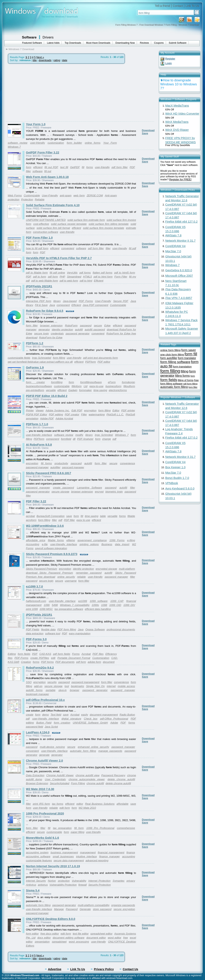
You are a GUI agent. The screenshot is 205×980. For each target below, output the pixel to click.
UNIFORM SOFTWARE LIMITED (46, 220)
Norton (52, 881)
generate (44, 755)
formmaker (85, 390)
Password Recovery (113, 775)
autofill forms (34, 690)
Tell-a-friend (162, 6)
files (10, 658)
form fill (191, 354)
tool (67, 686)
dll (74, 439)
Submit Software (178, 43)
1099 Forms (117, 540)
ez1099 (83, 601)
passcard (76, 463)
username (71, 581)
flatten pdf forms (102, 273)
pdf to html (86, 281)
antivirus (43, 885)
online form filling (171, 350)
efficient (38, 167)
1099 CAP (117, 601)
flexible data (48, 629)
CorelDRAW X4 (175, 246)
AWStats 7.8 (173, 235)
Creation (26, 662)
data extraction (35, 633)
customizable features (39, 860)
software (37, 171)
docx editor (44, 938)
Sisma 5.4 (33, 890)
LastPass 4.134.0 (38, 732)
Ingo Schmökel (104, 435)
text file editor (81, 934)
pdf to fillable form (37, 273)
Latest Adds (53, 43)
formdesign (129, 382)
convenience (128, 463)
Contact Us (130, 969)
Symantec (119, 881)
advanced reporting (97, 860)
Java (52, 305)
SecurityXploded (60, 783)
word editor (114, 938)
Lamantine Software (89, 488)
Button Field (44, 723)
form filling (59, 358)
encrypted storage (106, 569)
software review (18, 143)
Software (29, 37)
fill (83, 167)
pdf (114, 439)
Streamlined (74, 277)
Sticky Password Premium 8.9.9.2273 (52, 554)
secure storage (60, 492)
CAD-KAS (45, 654)
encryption (90, 410)
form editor (32, 934)
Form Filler (121, 277)
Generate (85, 909)
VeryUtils (72, 273)
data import (122, 544)
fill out (48, 171)
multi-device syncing (52, 747)
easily (85, 715)
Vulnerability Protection (63, 885)
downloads (45, 60)
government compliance (92, 540)
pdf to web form (69, 281)
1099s (95, 605)
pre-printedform (35, 390)
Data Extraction (35, 775)
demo (45, 715)
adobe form (94, 662)
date (65, 60)
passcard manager (73, 467)
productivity (61, 463)
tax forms (57, 804)
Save (145, 133)
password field (35, 727)
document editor (96, 938)
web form (79, 195)
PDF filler (69, 520)
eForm (112, 382)
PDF (132, 167)
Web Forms (15, 195)
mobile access (126, 686)
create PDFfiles (40, 658)
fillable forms (56, 540)
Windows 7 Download (21, 49)
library (57, 301)
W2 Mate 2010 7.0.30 (40, 789)
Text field (56, 715)
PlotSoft (130, 414)
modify (79, 435)
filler (28, 171)
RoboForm (71, 325)
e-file (45, 544)
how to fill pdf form (37, 248)
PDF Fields (33, 629)
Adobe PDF (47, 418)
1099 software (99, 601)
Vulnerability (79, 881)
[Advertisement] (40, 93)
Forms (76, 654)
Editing (12, 654)
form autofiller (169, 358)
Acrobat (86, 654)
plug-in (63, 690)
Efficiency (111, 654)
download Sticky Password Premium (50, 573)
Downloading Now (125, 43)
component (63, 305)
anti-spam (66, 195)
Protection (27, 199)
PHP (62, 277)
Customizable (32, 195)
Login (169, 63)
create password (63, 488)
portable (51, 690)
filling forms (182, 376)
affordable (122, 804)
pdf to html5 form (125, 273)
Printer (30, 410)
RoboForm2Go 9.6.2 (40, 668)
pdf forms (85, 273)
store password (102, 909)
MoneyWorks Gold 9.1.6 (43, 838)
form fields (24, 654)
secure (98, 325)
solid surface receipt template (69, 224)
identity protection (62, 330)
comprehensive (126, 828)
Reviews (144, 43)
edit (53, 658)
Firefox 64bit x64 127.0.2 (181, 222)
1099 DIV (129, 605)
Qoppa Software (95, 629)
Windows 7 (14, 147)
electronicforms (118, 390)
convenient (68, 248)
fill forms (46, 463)
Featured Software (32, 43)
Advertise (55, 969)
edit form (65, 808)
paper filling (77, 832)
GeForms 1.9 (35, 367)
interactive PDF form (39, 301)
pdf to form (40, 277)
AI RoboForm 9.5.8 (39, 445)
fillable (131, 516)
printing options (89, 544)
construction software (46, 232)
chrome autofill (95, 783)
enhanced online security (93, 747)
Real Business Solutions (100, 804)
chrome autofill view (87, 775)
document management (104, 715)
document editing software (69, 938)
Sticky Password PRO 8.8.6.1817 (49, 473)
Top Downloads (73, 43)
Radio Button (127, 715)
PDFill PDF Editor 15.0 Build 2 (47, 396)
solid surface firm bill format (53, 228)
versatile (51, 390)
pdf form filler (120, 167)
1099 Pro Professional (100, 828)
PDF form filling (67, 629)
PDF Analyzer (85, 439)
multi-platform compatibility (93, 905)
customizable (62, 386)
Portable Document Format (74, 658)
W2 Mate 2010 (87, 808)
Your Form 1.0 (36, 124)
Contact (178, 6)
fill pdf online (57, 273)
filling (184, 371)
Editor (116, 410)
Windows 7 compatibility (75, 605)
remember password (89, 573)
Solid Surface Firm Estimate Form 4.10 (53, 205)
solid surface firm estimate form (86, 220)
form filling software (175, 362)
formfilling (57, 382)
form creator (36, 382)
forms (90, 167)
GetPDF (75, 167)
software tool (53, 633)
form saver (189, 350)
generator (44, 330)
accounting (129, 856)
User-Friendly (50, 195)
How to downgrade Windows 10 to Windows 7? (179, 84)
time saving (92, 516)
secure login (41, 334)
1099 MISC (46, 609)
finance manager (109, 856)
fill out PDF (51, 167)
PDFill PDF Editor (37, 414)
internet (111, 686)
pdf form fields (62, 654)
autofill (79, 330)
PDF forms (47, 662)
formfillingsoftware (91, 382)
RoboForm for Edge (51, 338)
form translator (187, 358)
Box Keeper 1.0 (175, 467)
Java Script (51, 727)
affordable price (36, 540)
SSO (29, 682)
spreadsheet (59, 942)
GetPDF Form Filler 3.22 (43, 152)
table (103, 516)
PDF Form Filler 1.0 (39, 238)
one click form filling (172, 355)
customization (56, 143)
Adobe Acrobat (64, 418)
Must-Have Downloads (98, 43)
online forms (92, 143)
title (35, 60)
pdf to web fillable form (45, 281)
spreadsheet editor (101, 934)
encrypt (99, 492)
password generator (78, 334)
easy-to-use (96, 386)
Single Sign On (95, 686)
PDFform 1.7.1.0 (37, 424)
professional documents (121, 629)
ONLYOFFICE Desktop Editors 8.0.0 (51, 919)
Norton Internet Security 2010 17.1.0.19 (53, 866)
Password (72, 909)
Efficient (99, 281)
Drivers (48, 37)
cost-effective (41, 224)
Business (107, 544)
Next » (40, 57)
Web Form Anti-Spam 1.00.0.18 (47, 177)
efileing (71, 540)
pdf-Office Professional (114, 719)
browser (75, 690)
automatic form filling (83, 751)
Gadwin (73, 390)
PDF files (98, 654)
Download (148, 130)
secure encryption (124, 909)
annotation (32, 418)
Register (170, 59)
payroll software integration (51, 548)
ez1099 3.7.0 (35, 586)
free (126, 938)
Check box (91, 719)
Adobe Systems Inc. (58, 410)
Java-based (70, 301)
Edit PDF (77, 410)
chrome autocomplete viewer (87, 779)
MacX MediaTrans (177, 106)
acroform (31, 520)
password (86, 325)
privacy (131, 881)
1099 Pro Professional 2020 (45, 813)
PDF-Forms (22, 658)
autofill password (95, 330)
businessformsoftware (39, 386)
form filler (32, 325)
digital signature (71, 719)
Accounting (33, 544)
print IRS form (41, 804)
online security (66, 577)
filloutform (129, 386)
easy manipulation (80, 633)
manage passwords (110, 751)
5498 (55, 605)
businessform (113, 386)
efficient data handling (98, 609)
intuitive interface (86, 856)
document (109, 662)
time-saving (100, 390)
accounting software (38, 856)
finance (131, 852)
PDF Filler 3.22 (36, 501)
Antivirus (31, 885)
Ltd (86, 386)
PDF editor (104, 362)
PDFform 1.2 (35, 343)
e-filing (131, 540)
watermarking (97, 414)
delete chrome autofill (121, 779)
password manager (37, 467)
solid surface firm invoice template (103, 228)
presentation (42, 942)
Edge (107, 325)
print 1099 (32, 609)
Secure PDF (121, 301)
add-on (38, 686)
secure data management (69, 860)
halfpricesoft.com (36, 601)
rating (57, 60)
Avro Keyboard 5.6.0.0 (180, 488)
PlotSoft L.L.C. (115, 414)
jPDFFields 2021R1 (39, 286)
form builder (74, 143)
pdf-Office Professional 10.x (45, 700)
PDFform (91, 362)
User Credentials (55, 779)
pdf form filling (190, 384)
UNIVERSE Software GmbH (90, 723)
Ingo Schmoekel (42, 358)
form (29, 167)
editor (80, 804)
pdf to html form (103, 277)
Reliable (40, 199)
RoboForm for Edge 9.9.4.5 (45, 311)
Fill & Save (41, 305)
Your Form (110, 143)
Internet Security (36, 881)
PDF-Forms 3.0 (36, 639)
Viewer (40, 410)
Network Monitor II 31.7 (181, 241)
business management (64, 852)
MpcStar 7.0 (173, 251)
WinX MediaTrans (177, 122)
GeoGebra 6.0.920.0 (179, 270)
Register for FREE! (180, 179)
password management (85, 682)
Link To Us (192, 6)
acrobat (30, 516)
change (107, 439)
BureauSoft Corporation (50, 516)
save (69, 516)
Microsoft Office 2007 (179, 276)
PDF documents (65, 662)
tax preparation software (69, 609)
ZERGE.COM (95, 195)
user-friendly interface (39, 435)
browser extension (51, 325)
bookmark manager (38, 694)
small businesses (63, 856)
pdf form (53, 277)
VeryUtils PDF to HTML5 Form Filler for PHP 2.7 (59, 258)
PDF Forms (86, 301)
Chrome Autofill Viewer (60, 775)
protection (14, 199)
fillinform (77, 386)
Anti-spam (111, 195)
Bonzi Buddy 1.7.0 (177, 478)
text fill (64, 167)
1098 (104, 605)
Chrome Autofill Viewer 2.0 (45, 761)
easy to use (83, 520)
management (88, 852)
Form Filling (78, 783)
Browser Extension (37, 783)
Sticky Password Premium (42, 569)
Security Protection (99, 885)
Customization (101, 658)
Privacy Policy (104, 969)
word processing (79, 942)
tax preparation (62, 828)
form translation (182, 367)
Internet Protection (99, 881)
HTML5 (87, 277)
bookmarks (77, 686)
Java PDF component (95, 305)
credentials (57, 334)
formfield (66, 439)
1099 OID (115, 605)
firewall (82, 885)
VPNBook (172, 483)
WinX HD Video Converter (182, 114)
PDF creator (72, 414)
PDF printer (128, 410)
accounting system (37, 852)
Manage (59, 909)
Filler (84, 414)
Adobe (114, 723)
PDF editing (56, 414)
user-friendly (38, 143)
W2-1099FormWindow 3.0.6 (45, 526)
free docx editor (50, 934)
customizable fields (19, 358)
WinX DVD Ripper (177, 130)
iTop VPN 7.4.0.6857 (179, 298)
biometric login (114, 492)
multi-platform (127, 569)
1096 (47, 605)
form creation (62, 723)
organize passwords (123, 905)
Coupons (159, 43)
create (30, 715)
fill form (79, 828)
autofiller (55, 467)
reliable (81, 577)
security (52, 682)
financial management (111, 852)
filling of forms (186, 380)
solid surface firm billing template (109, 224)
